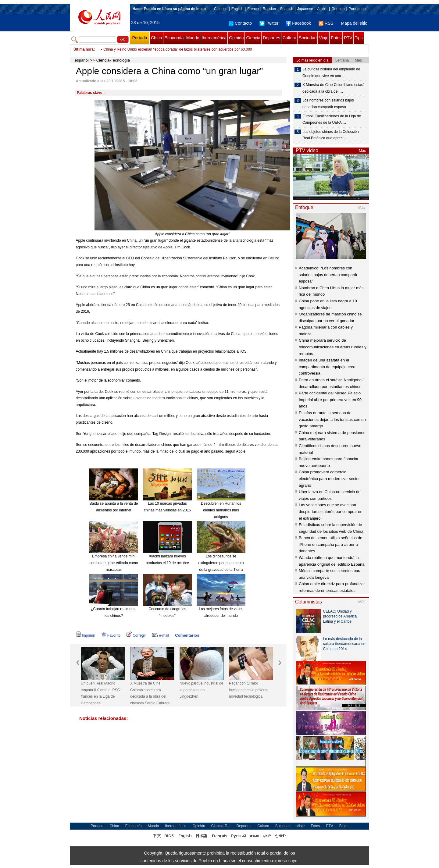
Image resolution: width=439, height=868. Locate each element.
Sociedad (308, 38)
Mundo (193, 38)
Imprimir (86, 635)
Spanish (286, 9)
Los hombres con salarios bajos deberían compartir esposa (328, 104)
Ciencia (253, 38)
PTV (348, 38)
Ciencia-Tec (221, 826)
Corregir (136, 635)
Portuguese (358, 9)
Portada (139, 38)
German (338, 9)
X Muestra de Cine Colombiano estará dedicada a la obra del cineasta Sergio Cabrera (150, 693)
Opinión (236, 38)
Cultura (289, 38)
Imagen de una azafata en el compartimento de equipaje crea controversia (327, 367)
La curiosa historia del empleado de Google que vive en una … (331, 73)
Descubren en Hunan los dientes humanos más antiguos (221, 510)
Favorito (111, 635)
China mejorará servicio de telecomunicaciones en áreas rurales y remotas (333, 347)
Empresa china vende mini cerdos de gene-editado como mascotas (114, 563)
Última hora (84, 49)
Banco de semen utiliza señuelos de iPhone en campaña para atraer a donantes (330, 544)
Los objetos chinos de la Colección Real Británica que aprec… (331, 135)
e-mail (161, 635)
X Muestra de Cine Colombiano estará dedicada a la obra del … (333, 88)
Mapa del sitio (354, 23)
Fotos (336, 38)
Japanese (305, 9)
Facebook (298, 23)
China (157, 38)
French (253, 9)
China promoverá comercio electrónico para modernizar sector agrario (329, 478)
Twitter (269, 23)
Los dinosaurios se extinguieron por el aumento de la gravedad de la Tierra (221, 563)
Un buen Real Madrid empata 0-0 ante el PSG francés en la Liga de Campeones (100, 693)
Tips (359, 38)
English (237, 9)
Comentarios (187, 635)
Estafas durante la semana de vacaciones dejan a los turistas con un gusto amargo (332, 419)
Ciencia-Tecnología (113, 60)
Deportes (271, 38)
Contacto (240, 23)
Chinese (221, 9)
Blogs (344, 826)
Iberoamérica (214, 38)
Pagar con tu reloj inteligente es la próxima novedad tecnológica (249, 690)
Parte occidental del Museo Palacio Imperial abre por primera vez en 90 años (330, 400)
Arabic (322, 9)
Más (362, 151)
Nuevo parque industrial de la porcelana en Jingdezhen (201, 690)
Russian (269, 9)
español (82, 60)
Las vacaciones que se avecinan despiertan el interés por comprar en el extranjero (331, 511)
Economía (174, 38)
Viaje (324, 38)
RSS (326, 23)
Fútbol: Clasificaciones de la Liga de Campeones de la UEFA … (332, 119)
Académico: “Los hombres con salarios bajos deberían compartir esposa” (328, 275)
